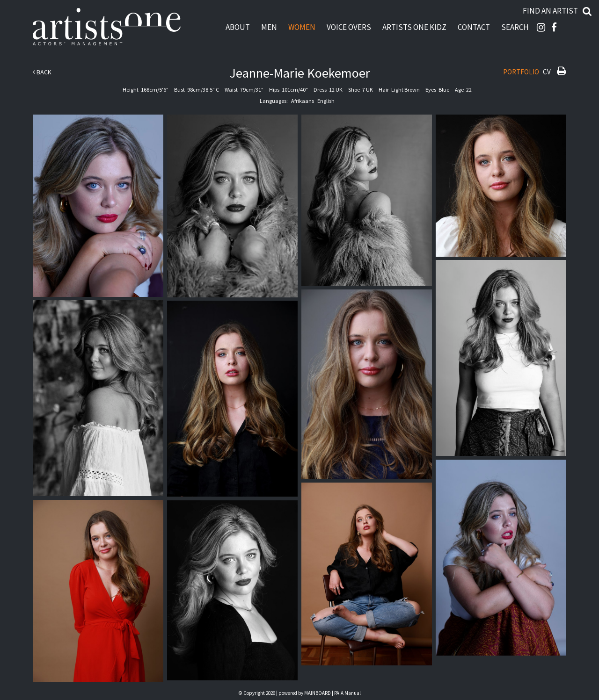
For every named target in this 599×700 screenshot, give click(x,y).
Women (302, 27)
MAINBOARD (318, 693)
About (238, 27)
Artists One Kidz (414, 27)
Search (515, 27)
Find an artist (550, 11)
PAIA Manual (347, 693)
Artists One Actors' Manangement (107, 27)
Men (269, 27)
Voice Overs (349, 27)
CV (547, 72)
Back (42, 72)
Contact (474, 27)
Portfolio (521, 72)
